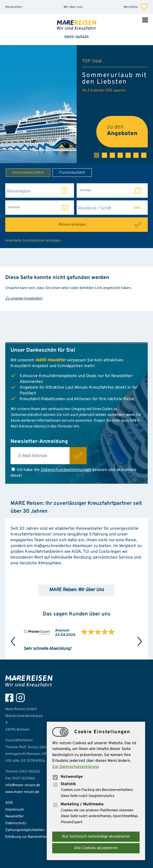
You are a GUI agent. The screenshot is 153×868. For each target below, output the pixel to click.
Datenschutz (16, 823)
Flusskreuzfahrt (69, 172)
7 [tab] (144, 155)
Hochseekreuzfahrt (25, 172)
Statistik (64, 784)
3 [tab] (112, 155)
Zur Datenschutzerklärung (75, 767)
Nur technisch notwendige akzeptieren (96, 837)
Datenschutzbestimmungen (66, 470)
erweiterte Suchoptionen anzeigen (33, 241)
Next (140, 641)
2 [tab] (104, 155)
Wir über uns (73, 7)
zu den (122, 130)
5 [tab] (128, 155)
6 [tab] (136, 155)
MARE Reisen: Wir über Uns (76, 590)
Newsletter (14, 7)
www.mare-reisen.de (22, 792)
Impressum (15, 810)
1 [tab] (97, 155)
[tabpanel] (76, 104)
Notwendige (67, 777)
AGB (9, 803)
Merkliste (136, 7)
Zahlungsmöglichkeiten (25, 830)
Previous (13, 641)
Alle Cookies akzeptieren (96, 848)
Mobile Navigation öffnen (145, 20)
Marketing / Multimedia (78, 804)
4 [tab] (120, 155)
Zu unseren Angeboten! (24, 299)
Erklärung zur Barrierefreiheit (29, 837)
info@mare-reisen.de (23, 785)
